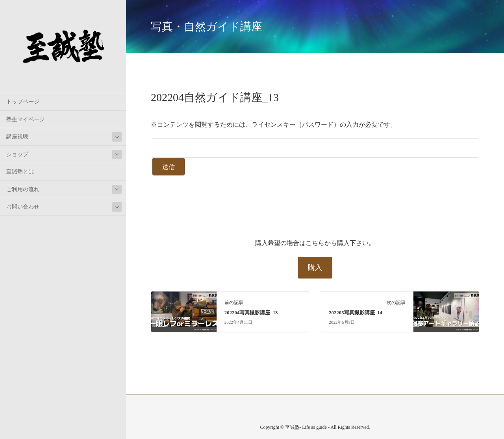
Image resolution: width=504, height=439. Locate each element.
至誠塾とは (20, 172)
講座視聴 (17, 137)
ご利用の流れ (23, 189)
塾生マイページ (26, 119)
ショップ (17, 154)
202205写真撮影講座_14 (356, 313)
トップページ (23, 102)
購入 (315, 267)
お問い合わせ (23, 207)
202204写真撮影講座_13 (251, 313)
